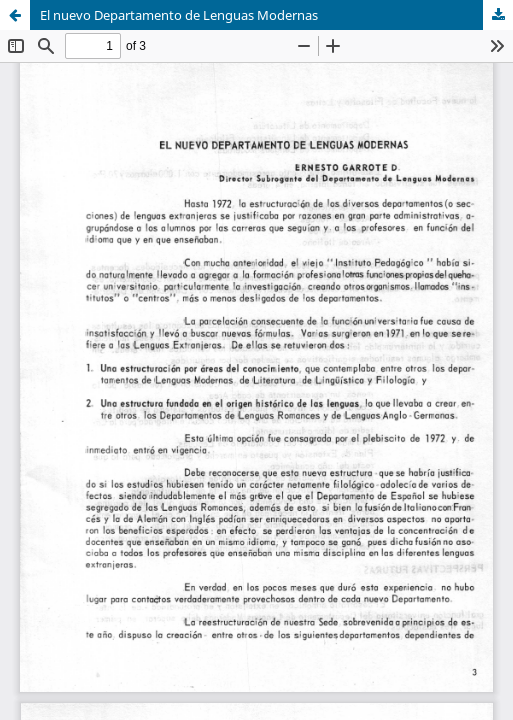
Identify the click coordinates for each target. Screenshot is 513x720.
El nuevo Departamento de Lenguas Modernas (179, 15)
